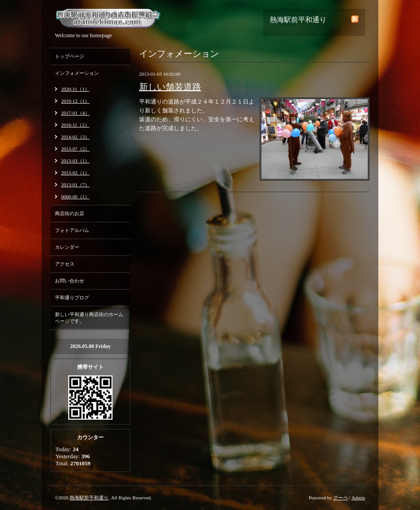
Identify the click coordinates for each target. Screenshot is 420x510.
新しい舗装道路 (170, 87)
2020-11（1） (75, 89)
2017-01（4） (75, 113)
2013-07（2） (75, 149)
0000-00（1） (75, 197)
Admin (358, 498)
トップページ (70, 56)
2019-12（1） (75, 101)
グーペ (340, 498)
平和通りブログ (72, 297)
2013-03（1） (75, 161)
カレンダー (67, 247)
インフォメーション (77, 73)
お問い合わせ (70, 281)
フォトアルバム (72, 230)
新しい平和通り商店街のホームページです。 (89, 318)
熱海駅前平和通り (89, 498)
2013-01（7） (75, 185)
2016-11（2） (75, 125)
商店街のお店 (70, 213)
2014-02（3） (75, 137)
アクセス (65, 264)
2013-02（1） (75, 173)
